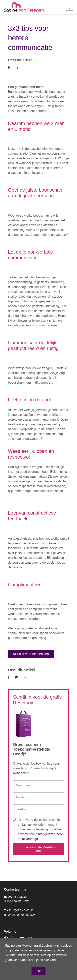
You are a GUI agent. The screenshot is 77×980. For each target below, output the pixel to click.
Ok (38, 971)
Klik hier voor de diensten (31, 654)
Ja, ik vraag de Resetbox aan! (38, 849)
